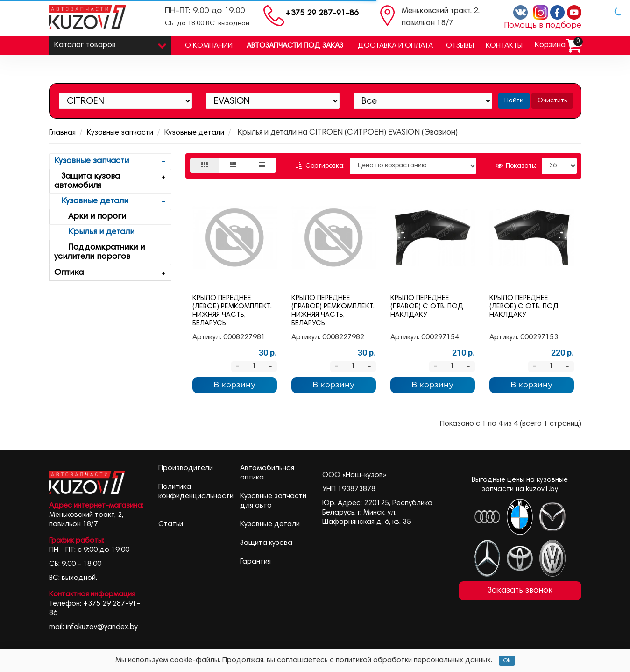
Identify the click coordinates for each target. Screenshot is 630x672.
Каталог (110, 43)
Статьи (171, 524)
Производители (186, 468)
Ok (507, 661)
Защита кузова (266, 543)
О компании (209, 46)
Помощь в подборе (543, 26)
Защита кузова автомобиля (113, 180)
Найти (514, 101)
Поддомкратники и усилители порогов (99, 252)
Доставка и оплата (395, 46)
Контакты (504, 46)
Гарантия (255, 562)
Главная (62, 133)
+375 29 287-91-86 (322, 14)
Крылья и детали (94, 232)
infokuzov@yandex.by (102, 627)
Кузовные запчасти (120, 133)
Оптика (113, 273)
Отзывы (460, 46)
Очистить (552, 101)
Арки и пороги (90, 217)
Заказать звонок (520, 591)
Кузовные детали (194, 133)
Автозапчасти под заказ (295, 46)
